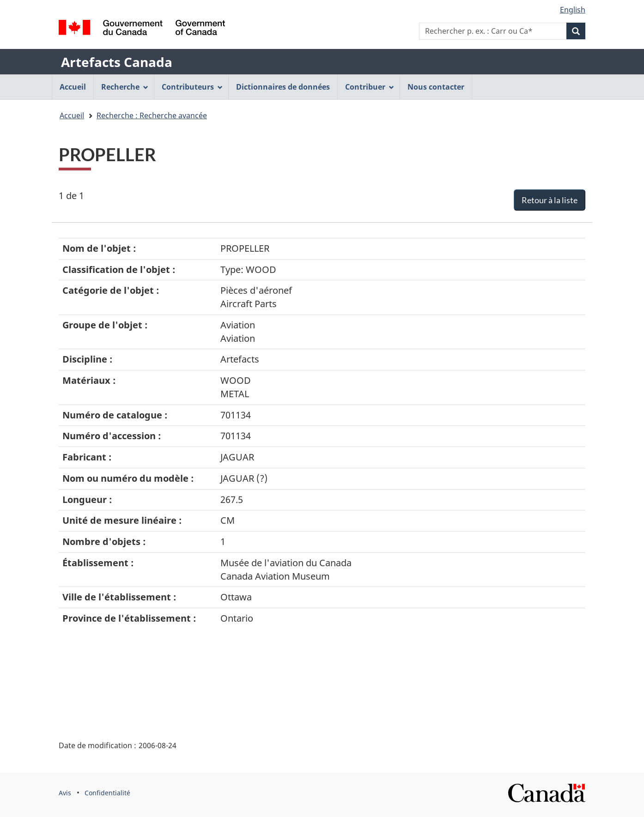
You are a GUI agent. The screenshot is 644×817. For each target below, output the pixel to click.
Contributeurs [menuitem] (192, 87)
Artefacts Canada (117, 62)
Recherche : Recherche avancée (152, 115)
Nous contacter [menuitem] (436, 87)
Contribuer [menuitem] (370, 87)
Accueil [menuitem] (73, 87)
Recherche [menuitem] (125, 87)
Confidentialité (107, 793)
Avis (65, 793)
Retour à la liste (550, 200)
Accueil (72, 115)
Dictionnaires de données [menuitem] (283, 87)
